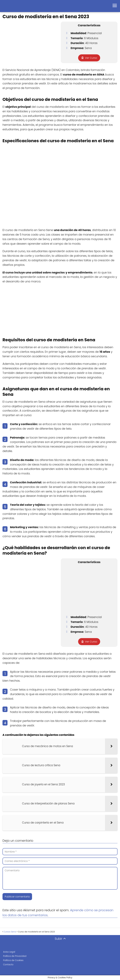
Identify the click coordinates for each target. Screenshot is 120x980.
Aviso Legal (9, 952)
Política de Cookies (13, 960)
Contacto (8, 964)
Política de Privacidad (15, 956)
